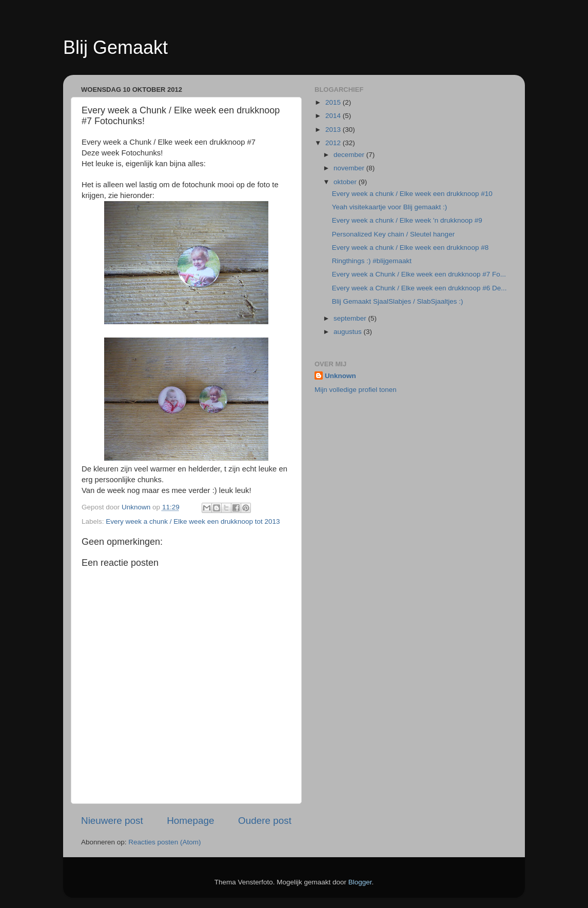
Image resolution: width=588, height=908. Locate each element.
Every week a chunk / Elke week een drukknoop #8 (410, 248)
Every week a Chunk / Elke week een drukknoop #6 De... (419, 288)
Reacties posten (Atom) (164, 842)
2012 (334, 143)
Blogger (360, 882)
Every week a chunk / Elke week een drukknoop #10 (412, 194)
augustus (349, 332)
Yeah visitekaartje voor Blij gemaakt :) (390, 207)
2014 (334, 116)
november (350, 168)
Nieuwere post (112, 821)
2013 (334, 130)
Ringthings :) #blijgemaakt (372, 261)
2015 (334, 102)
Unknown (340, 376)
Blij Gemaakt (115, 47)
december (350, 155)
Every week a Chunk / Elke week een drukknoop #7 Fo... (419, 274)
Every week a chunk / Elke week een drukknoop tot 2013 (193, 521)
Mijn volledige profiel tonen (356, 390)
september (351, 318)
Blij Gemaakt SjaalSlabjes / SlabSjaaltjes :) (398, 301)
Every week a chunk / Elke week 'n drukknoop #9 (407, 220)
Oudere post (265, 821)
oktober (346, 182)
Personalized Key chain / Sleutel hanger (393, 234)
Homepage (190, 821)
